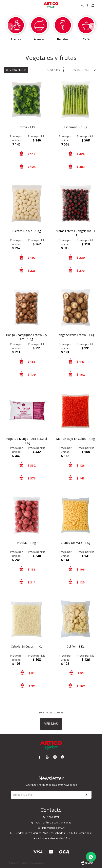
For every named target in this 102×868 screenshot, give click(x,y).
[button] (92, 26)
